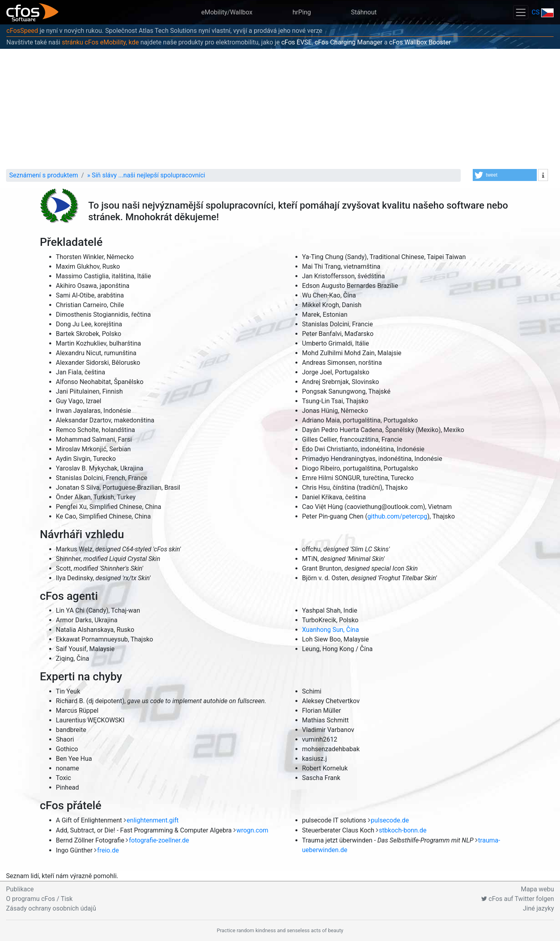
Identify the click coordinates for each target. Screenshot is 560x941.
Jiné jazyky (538, 908)
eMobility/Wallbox (227, 12)
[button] (505, 175)
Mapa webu (537, 889)
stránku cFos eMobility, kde (100, 42)
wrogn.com (252, 830)
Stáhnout (364, 12)
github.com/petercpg (397, 516)
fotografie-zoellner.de (159, 840)
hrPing (302, 12)
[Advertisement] (280, 109)
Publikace (20, 889)
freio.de (108, 850)
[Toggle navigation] (521, 12)
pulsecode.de (390, 820)
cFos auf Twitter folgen (518, 899)
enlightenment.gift (153, 820)
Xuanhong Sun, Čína (331, 630)
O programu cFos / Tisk (39, 899)
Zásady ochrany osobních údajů (51, 908)
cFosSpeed (22, 31)
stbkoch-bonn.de (403, 830)
